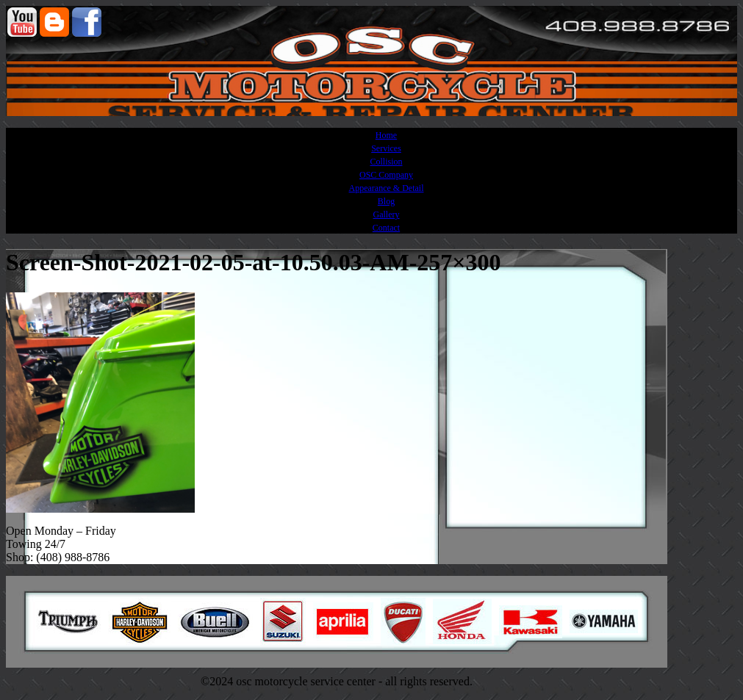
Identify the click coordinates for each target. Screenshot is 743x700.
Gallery (387, 214)
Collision (386, 162)
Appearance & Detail (387, 188)
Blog (386, 201)
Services (386, 148)
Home (386, 135)
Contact (386, 228)
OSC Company (386, 175)
